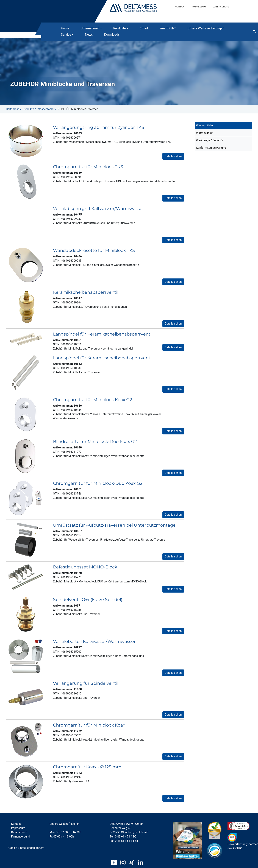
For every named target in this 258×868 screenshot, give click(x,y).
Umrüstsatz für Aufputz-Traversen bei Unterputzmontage (114, 525)
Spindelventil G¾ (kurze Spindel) (88, 600)
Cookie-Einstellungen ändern (26, 848)
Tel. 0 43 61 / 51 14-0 (123, 837)
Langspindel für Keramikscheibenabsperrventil (103, 334)
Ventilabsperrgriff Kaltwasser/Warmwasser (99, 209)
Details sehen (173, 156)
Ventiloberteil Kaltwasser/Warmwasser (94, 641)
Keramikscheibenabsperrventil (86, 292)
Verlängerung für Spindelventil (86, 683)
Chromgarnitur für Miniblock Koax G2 (93, 400)
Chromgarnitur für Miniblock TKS (88, 167)
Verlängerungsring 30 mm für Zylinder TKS (99, 127)
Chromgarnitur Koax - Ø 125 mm (87, 767)
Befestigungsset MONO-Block (85, 567)
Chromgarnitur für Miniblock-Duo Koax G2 (98, 483)
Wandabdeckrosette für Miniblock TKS (94, 250)
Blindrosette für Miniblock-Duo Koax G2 (95, 441)
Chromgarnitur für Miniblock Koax (89, 725)
